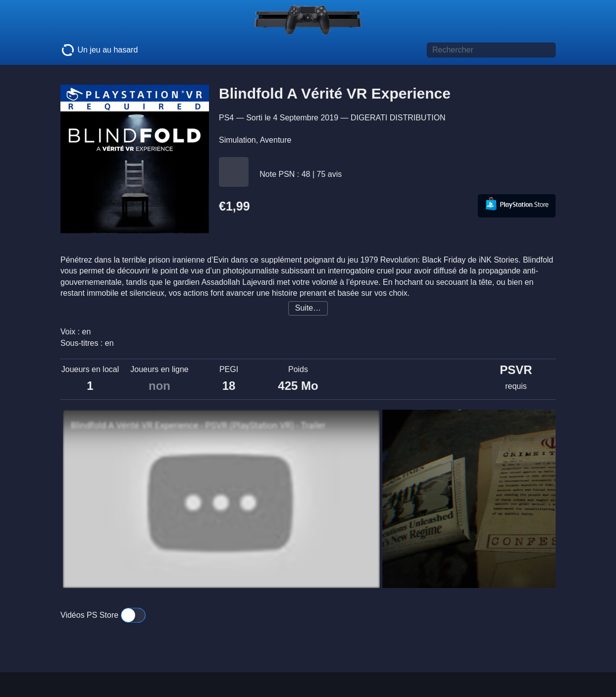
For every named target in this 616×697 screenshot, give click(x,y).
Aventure (276, 140)
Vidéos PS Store (103, 615)
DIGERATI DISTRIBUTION (398, 118)
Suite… (308, 308)
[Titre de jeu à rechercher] (491, 50)
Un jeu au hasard (99, 50)
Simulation (237, 140)
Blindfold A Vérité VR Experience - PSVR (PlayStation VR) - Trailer (198, 426)
